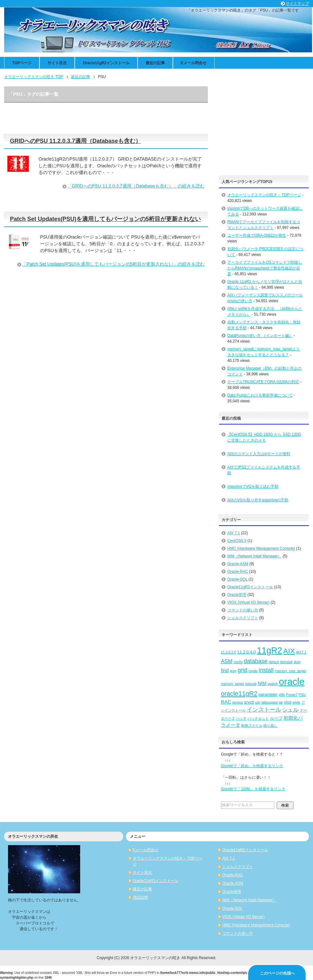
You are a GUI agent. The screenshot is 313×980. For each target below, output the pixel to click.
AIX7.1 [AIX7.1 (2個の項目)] (301, 652)
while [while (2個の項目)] (296, 702)
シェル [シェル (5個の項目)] (290, 710)
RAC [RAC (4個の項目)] (226, 702)
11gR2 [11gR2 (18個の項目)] (270, 651)
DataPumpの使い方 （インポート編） (260, 336)
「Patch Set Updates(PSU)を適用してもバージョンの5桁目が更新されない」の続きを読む (113, 264)
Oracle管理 (237, 595)
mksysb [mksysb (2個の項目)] (251, 684)
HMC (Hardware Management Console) (261, 548)
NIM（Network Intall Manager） (254, 556)
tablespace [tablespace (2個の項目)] (270, 702)
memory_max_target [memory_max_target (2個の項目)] (291, 671)
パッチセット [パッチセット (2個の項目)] (258, 718)
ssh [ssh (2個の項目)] (258, 702)
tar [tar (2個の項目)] (281, 702)
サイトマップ (297, 4)
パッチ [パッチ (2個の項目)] (241, 718)
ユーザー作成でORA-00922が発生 (257, 235)
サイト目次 (57, 63)
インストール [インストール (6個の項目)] (264, 710)
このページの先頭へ (277, 973)
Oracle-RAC (238, 572)
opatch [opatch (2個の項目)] (273, 684)
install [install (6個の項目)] (266, 670)
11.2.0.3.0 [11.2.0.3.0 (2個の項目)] (228, 652)
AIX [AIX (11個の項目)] (289, 651)
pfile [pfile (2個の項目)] (282, 695)
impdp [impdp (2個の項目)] (253, 671)
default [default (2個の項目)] (274, 662)
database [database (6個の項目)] (256, 661)
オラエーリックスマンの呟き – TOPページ (264, 195)
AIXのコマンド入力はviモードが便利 (259, 454)
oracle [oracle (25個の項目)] (292, 682)
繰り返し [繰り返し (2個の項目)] (270, 725)
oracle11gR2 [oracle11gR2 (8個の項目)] (239, 694)
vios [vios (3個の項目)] (288, 702)
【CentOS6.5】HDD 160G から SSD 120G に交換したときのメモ (264, 437)
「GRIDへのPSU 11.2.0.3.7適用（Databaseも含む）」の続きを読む (136, 186)
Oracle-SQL (237, 579)
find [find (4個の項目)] (225, 670)
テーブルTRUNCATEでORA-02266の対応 (263, 382)
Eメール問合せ (194, 63)
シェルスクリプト (243, 618)
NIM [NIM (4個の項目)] (262, 683)
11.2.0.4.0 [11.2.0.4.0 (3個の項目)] (247, 652)
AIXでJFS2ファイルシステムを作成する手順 (264, 470)
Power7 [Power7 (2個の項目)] (292, 695)
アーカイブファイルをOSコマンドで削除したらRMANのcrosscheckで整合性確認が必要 (265, 268)
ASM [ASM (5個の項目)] (227, 661)
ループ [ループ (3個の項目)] (276, 718)
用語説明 (140, 897)
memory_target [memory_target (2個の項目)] (233, 684)
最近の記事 (155, 63)
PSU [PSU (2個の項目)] (302, 695)
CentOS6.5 (237, 541)
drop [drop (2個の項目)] (297, 662)
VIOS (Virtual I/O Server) (249, 602)
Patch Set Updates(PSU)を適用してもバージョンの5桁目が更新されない (105, 219)
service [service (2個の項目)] (238, 702)
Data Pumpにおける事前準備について (260, 395)
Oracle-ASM (238, 564)
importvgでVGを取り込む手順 (253, 486)
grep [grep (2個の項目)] (233, 671)
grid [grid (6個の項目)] (242, 670)
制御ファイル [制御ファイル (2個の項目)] (252, 725)
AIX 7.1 (234, 533)
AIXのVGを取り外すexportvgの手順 (258, 500)
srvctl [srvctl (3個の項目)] (249, 702)
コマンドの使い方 (243, 610)
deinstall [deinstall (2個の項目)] (286, 662)
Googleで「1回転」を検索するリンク (253, 789)
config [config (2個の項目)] (238, 662)
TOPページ (22, 63)
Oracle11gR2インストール (106, 63)
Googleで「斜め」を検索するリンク (252, 766)
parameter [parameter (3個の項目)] (268, 694)
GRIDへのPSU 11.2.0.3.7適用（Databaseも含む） (76, 141)
